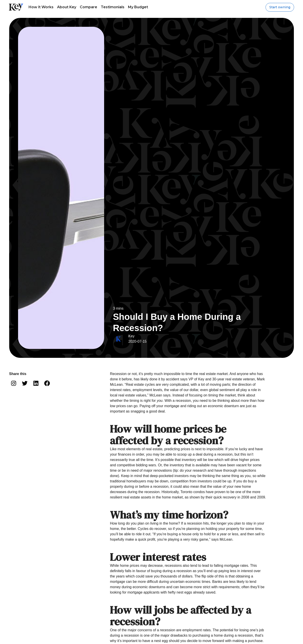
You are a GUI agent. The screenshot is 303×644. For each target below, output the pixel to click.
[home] (16, 7)
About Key (67, 7)
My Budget (138, 7)
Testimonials (113, 7)
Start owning (280, 7)
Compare (89, 7)
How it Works (41, 7)
